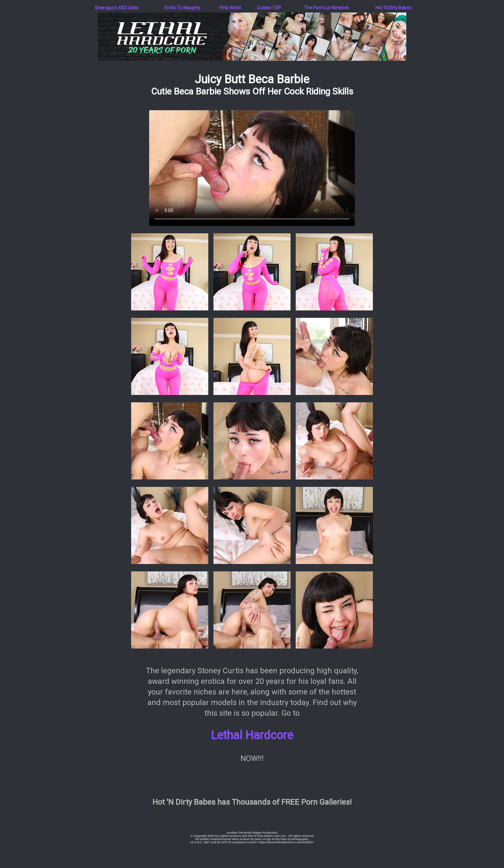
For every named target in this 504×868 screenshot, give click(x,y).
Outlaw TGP (269, 8)
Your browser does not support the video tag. (252, 168)
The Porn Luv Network (326, 8)
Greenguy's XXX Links (117, 8)
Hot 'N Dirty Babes (393, 8)
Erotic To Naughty (182, 8)
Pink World (230, 8)
